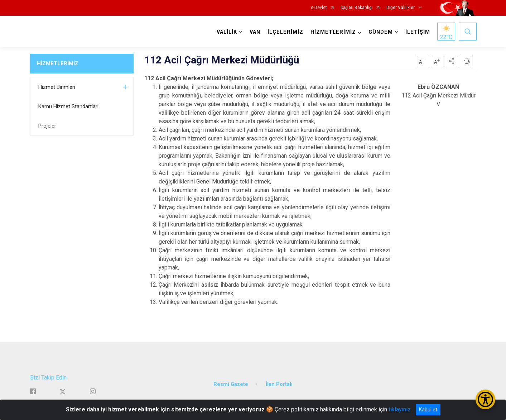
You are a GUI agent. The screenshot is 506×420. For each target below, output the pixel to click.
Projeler (47, 126)
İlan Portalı (279, 383)
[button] (452, 61)
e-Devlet (319, 8)
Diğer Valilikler (401, 8)
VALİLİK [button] (226, 32)
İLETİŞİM (417, 32)
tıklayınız (400, 409)
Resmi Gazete (231, 383)
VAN (254, 32)
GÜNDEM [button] (380, 32)
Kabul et (428, 410)
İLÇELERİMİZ (285, 32)
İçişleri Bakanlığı (357, 8)
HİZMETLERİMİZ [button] (332, 32)
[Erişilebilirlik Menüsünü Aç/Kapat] (485, 399)
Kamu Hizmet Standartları (68, 106)
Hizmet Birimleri (57, 87)
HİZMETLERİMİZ (58, 63)
